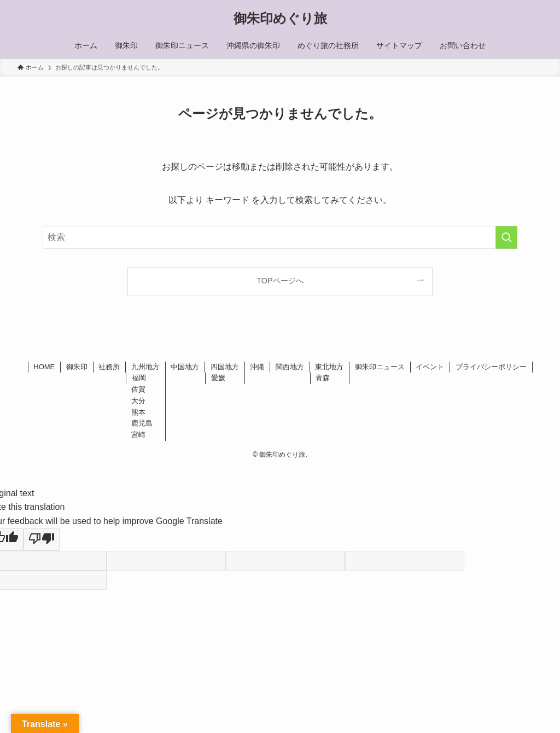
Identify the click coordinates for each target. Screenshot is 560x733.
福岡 (139, 378)
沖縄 (257, 367)
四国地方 (225, 367)
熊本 (138, 412)
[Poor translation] (42, 540)
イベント (430, 367)
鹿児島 (142, 423)
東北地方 (329, 367)
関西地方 (290, 367)
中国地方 (185, 367)
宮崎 (138, 435)
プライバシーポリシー (491, 367)
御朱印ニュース (380, 367)
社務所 (109, 367)
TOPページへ (280, 281)
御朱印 (77, 367)
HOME (44, 367)
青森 (323, 378)
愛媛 (218, 378)
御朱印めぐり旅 (280, 19)
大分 (138, 401)
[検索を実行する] (506, 237)
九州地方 (145, 367)
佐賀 (138, 389)
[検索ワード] (280, 237)
